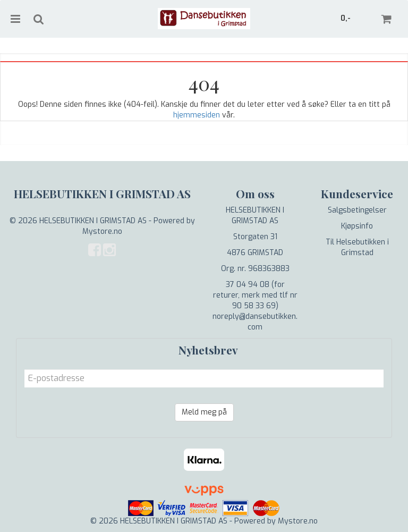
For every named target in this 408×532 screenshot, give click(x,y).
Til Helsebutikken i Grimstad (357, 247)
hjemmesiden (197, 115)
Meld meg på (204, 412)
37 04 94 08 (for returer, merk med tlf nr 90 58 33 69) (255, 295)
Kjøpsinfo (357, 226)
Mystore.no (102, 231)
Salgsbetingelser (357, 210)
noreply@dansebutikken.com (255, 322)
